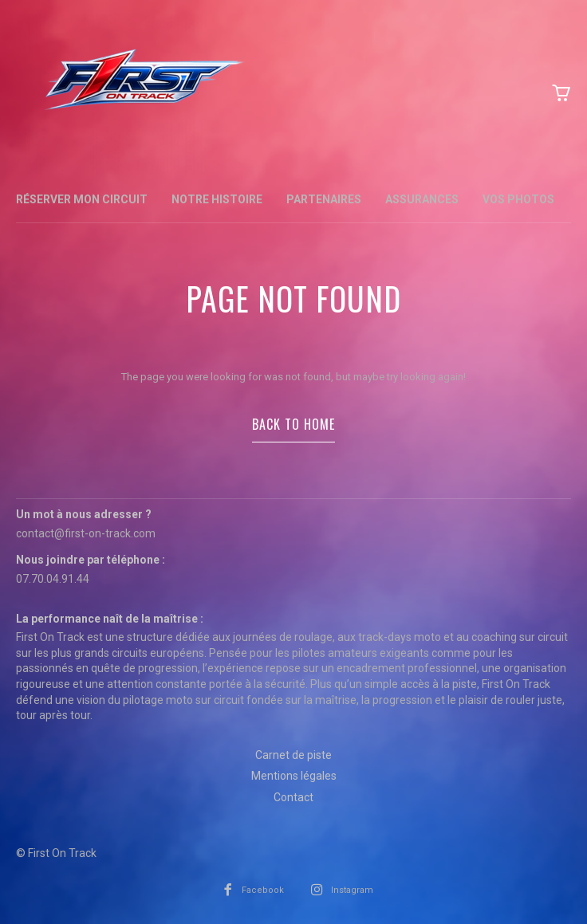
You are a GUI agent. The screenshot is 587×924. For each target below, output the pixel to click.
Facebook (263, 890)
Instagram (352, 890)
